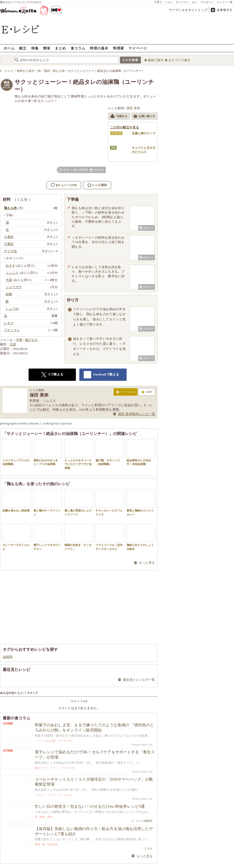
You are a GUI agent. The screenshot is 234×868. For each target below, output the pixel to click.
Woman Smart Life (142, 744)
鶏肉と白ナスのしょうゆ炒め (141, 537)
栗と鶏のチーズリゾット (48, 502)
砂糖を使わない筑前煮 (17, 501)
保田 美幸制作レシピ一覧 (137, 414)
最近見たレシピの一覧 (139, 680)
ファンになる (125, 393)
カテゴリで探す (179, 60)
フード (39, 741)
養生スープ (42, 768)
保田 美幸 (133, 108)
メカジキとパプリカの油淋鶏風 (17, 452)
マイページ (138, 48)
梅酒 (37, 844)
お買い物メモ (144, 117)
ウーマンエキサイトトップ (188, 10)
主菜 (13, 344)
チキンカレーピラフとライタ (110, 502)
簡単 (47, 48)
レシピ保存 (100, 185)
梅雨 (42, 817)
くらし (169, 2)
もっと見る (147, 563)
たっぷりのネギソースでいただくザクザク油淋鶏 (79, 454)
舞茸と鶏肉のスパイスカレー (141, 502)
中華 (19, 340)
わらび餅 (50, 741)
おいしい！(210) (66, 185)
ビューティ (183, 2)
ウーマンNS (65, 741)
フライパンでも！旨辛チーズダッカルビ (110, 537)
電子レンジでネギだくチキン (48, 537)
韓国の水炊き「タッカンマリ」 (79, 537)
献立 (23, 48)
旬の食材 (52, 844)
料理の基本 (99, 48)
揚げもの (31, 340)
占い (195, 2)
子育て (158, 2)
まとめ (60, 48)
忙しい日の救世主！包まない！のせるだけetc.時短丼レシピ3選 (90, 806)
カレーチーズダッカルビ (17, 537)
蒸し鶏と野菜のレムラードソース (79, 502)
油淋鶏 (8, 657)
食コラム (78, 48)
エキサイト (225, 10)
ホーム (9, 48)
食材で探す (156, 60)
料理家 (119, 48)
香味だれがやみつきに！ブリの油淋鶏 (48, 452)
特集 (35, 48)
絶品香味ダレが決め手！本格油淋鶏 (141, 452)
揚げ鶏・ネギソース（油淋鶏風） (110, 452)
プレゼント (207, 2)
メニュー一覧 (225, 2)
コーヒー (40, 795)
